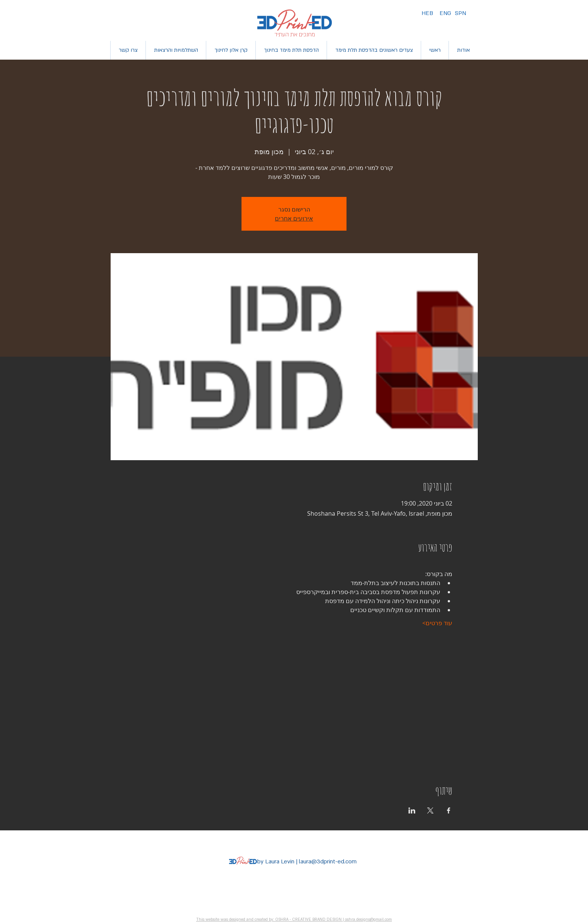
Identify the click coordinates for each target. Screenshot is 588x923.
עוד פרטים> (437, 623)
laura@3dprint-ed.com (328, 861)
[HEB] (427, 14)
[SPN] (460, 14)
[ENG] (445, 14)
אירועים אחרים (294, 218)
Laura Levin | (281, 861)
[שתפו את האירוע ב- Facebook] (449, 810)
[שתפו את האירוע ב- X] (430, 810)
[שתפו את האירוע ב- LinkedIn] (412, 810)
